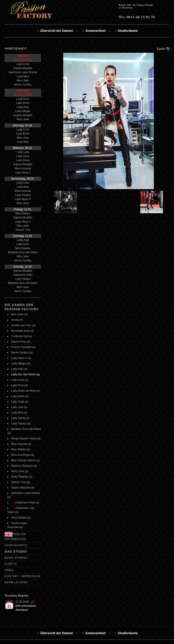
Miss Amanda (23, 168)
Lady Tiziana (23, 195)
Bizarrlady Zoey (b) (23, 331)
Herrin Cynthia (23, 85)
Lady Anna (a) (20, 380)
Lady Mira (23, 76)
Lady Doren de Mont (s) (25, 391)
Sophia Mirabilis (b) (23, 488)
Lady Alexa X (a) (21, 358)
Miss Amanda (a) (21, 444)
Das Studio (16, 551)
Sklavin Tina (23, 230)
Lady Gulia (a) (20, 402)
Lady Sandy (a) (20, 418)
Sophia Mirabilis (23, 68)
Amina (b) (17, 320)
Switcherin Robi (23, 275)
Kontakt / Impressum (22, 576)
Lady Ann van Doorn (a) (25, 374)
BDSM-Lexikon (16, 582)
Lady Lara (23, 152)
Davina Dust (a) (21, 342)
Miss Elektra (23, 213)
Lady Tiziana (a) (21, 423)
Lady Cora (23, 64)
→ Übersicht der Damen (54, 31)
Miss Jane (23, 80)
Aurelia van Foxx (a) (23, 325)
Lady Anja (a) (19, 369)
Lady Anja (23, 107)
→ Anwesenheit (93, 31)
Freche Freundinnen (23, 347)
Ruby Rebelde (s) (22, 477)
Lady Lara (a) (19, 407)
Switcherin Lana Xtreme (23, 72)
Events (11, 564)
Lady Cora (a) (19, 385)
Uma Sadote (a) (21, 518)
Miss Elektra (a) (21, 449)
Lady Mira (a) (19, 413)
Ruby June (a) (20, 471)
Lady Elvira (23, 103)
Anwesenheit (16, 49)
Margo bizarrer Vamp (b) (26, 439)
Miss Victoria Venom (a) (25, 460)
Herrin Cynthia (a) (22, 353)
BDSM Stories (16, 558)
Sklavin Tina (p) (21, 482)
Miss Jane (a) (19, 314)
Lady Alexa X (23, 173)
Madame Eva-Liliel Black (23, 252)
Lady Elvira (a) (20, 396)
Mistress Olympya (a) (24, 466)
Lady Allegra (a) (21, 363)
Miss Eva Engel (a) (23, 455)
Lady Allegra (23, 111)
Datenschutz (16, 545)
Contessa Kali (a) (22, 336)
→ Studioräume (126, 31)
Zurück (161, 49)
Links (9, 570)
